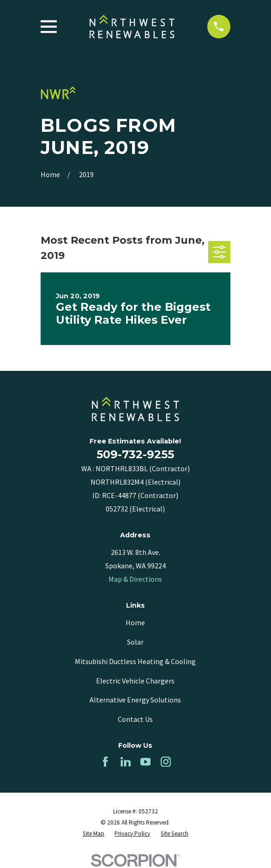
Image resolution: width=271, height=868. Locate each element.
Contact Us (135, 719)
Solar (135, 642)
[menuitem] (93, 834)
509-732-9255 (135, 454)
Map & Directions (135, 579)
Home (135, 622)
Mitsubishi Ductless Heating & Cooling (135, 661)
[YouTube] (145, 762)
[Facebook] (105, 762)
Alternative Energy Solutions (135, 700)
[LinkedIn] (126, 762)
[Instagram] (166, 762)
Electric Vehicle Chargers (135, 681)
